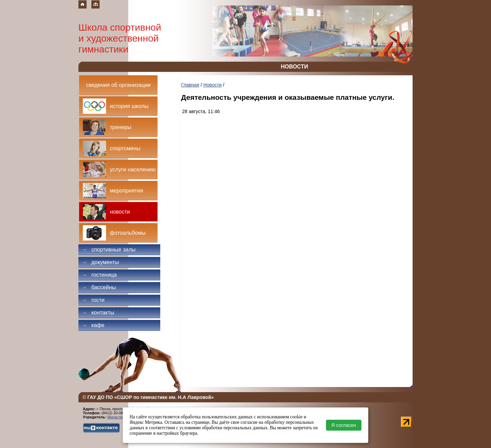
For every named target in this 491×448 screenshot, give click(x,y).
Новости (212, 85)
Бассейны (99, 287)
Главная (190, 85)
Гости (93, 300)
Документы (100, 262)
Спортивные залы (109, 250)
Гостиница (99, 275)
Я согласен (344, 425)
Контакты (98, 313)
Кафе (93, 325)
